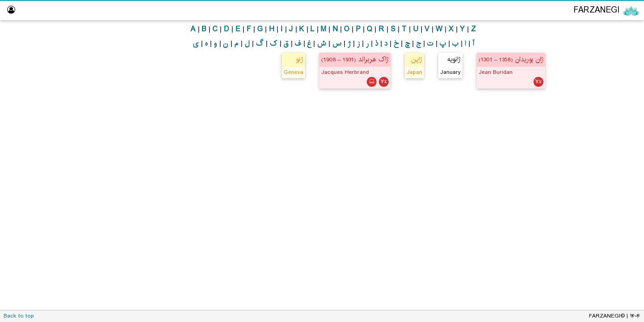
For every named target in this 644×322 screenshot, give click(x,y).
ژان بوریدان (511, 59)
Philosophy (602, 49)
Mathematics (599, 83)
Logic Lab (618, 152)
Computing (602, 100)
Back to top (19, 316)
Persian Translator (602, 117)
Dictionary (617, 203)
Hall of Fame (613, 169)
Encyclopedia (600, 30)
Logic (610, 66)
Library (622, 186)
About (623, 221)
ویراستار (621, 134)
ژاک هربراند (355, 59)
